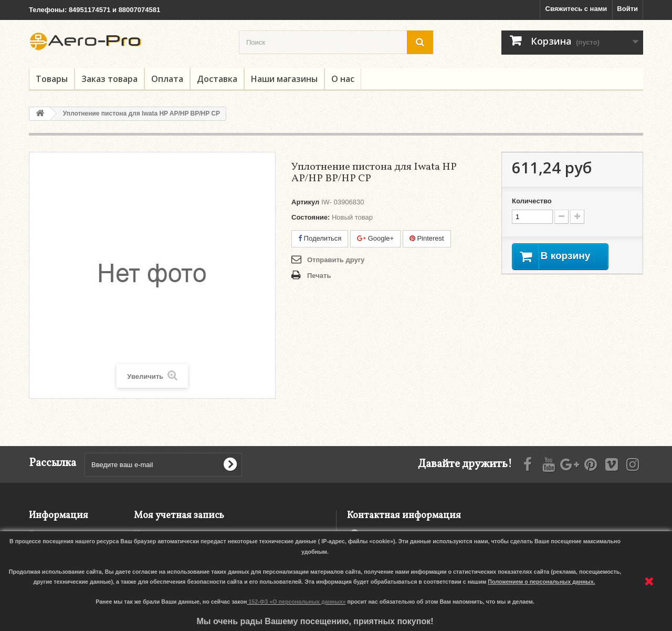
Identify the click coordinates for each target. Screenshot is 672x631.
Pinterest (427, 238)
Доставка (217, 79)
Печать (319, 276)
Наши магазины (284, 79)
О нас (343, 79)
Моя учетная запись (179, 516)
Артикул (305, 202)
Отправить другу (336, 260)
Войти (627, 9)
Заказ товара (109, 79)
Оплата (167, 79)
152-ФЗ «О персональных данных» (297, 602)
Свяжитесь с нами (576, 9)
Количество (532, 201)
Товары (52, 79)
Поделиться (320, 238)
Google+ (375, 238)
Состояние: (311, 217)
